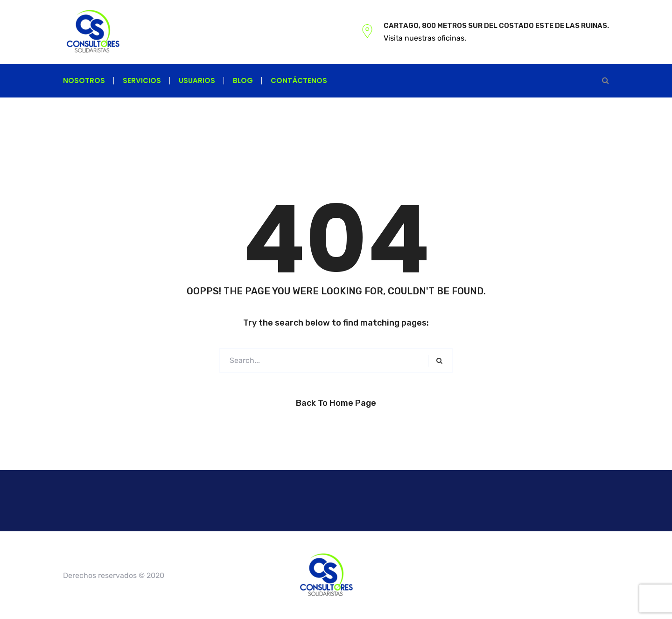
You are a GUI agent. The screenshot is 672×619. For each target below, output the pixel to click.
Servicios (142, 80)
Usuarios (197, 80)
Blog (243, 80)
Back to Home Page (336, 403)
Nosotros (84, 80)
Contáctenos (299, 80)
